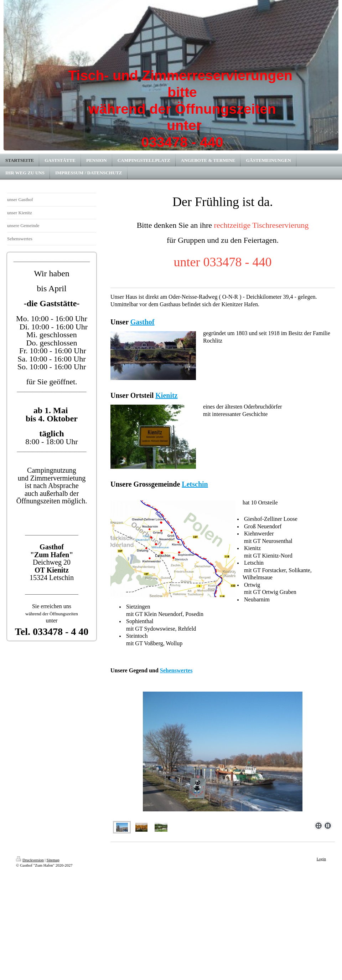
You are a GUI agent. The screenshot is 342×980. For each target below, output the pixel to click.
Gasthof (142, 322)
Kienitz (166, 395)
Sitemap (53, 860)
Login (321, 859)
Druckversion (30, 860)
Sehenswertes (176, 670)
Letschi (193, 484)
